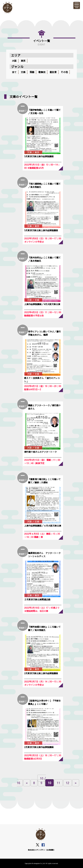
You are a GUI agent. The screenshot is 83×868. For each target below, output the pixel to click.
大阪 (14, 61)
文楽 (23, 72)
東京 (23, 61)
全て (14, 72)
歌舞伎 (42, 72)
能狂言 (53, 72)
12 (67, 783)
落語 (32, 72)
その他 (64, 72)
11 (58, 783)
